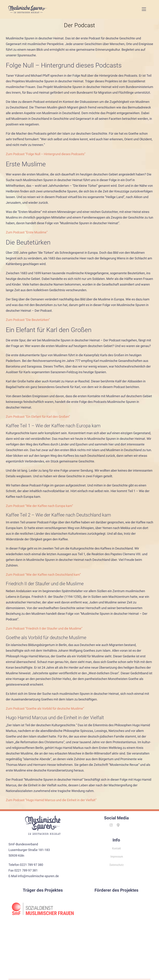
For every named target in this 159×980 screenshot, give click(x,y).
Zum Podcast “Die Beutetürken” (28, 320)
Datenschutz (117, 865)
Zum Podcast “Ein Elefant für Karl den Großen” (38, 417)
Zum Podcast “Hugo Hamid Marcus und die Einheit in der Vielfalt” (51, 800)
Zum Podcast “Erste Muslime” (27, 232)
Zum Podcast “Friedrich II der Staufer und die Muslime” (44, 628)
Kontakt (117, 848)
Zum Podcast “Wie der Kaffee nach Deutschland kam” (43, 575)
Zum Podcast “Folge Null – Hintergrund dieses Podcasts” (46, 154)
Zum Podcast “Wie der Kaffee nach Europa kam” (39, 506)
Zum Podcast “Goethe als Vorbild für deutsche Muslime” (45, 708)
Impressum (117, 857)
